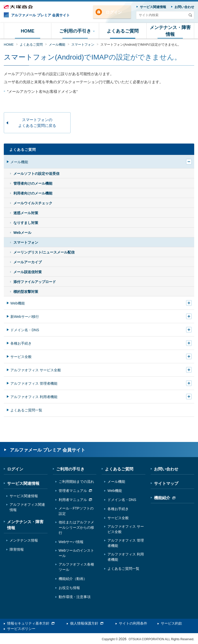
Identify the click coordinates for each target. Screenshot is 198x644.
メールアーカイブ (28, 262)
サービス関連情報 (23, 483)
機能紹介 (165, 498)
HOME (9, 45)
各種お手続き (21, 343)
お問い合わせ (166, 469)
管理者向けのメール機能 (33, 183)
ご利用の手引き (70, 469)
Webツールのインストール (76, 553)
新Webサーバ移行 (25, 317)
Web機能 (18, 303)
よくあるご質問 (31, 45)
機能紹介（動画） (73, 579)
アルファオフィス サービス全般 (36, 370)
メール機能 (57, 45)
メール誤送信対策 (28, 272)
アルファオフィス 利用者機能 (34, 397)
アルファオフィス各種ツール (76, 567)
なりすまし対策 (26, 223)
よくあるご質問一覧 (26, 410)
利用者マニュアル (75, 500)
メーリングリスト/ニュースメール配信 (44, 252)
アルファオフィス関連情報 (27, 507)
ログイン (114, 12)
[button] (75, 31)
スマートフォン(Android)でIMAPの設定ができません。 (141, 45)
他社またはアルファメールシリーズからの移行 (76, 527)
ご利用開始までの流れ (76, 482)
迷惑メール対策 (26, 213)
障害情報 (17, 549)
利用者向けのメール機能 (33, 193)
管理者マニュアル (75, 491)
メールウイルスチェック (33, 203)
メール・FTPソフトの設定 (76, 511)
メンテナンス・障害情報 (25, 525)
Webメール (22, 233)
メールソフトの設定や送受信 (36, 174)
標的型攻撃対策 (26, 292)
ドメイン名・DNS (25, 330)
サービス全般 (21, 357)
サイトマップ (166, 483)
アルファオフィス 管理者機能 (34, 383)
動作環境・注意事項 (75, 597)
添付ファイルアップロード (35, 282)
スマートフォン (83, 45)
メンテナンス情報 (24, 540)
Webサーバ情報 (71, 542)
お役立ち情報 (69, 588)
